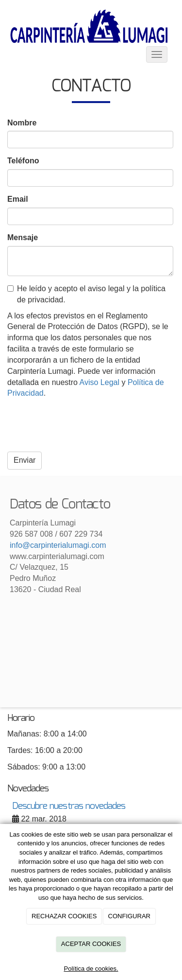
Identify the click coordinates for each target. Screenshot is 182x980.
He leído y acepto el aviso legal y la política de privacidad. (86, 294)
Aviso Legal (99, 382)
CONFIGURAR (129, 916)
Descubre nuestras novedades (69, 806)
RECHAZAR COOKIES (64, 916)
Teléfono (23, 161)
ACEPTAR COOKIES (91, 944)
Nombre (22, 123)
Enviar (25, 460)
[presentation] (81, 425)
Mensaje (23, 237)
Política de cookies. (91, 969)
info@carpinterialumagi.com (58, 545)
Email (18, 199)
